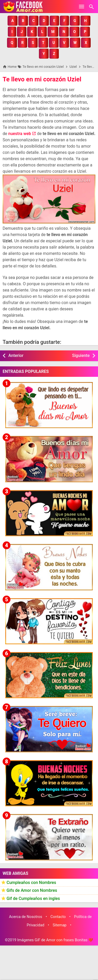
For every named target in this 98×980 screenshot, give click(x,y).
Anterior (16, 355)
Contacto (58, 917)
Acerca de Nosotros (25, 917)
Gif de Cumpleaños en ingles (33, 898)
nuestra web (19, 134)
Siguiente (81, 355)
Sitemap (59, 925)
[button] (12, 21)
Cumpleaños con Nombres (31, 883)
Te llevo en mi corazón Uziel (42, 79)
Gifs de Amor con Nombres (32, 890)
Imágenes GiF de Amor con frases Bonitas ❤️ (55, 940)
